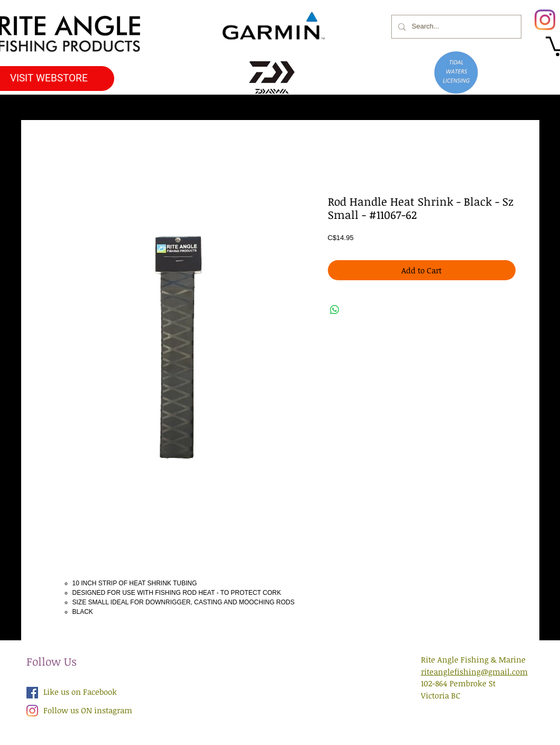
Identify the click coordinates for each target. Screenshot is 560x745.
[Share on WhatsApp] (335, 310)
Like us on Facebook (80, 692)
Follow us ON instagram (88, 710)
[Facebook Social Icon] (32, 693)
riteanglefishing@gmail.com (474, 672)
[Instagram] (545, 20)
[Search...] (455, 27)
